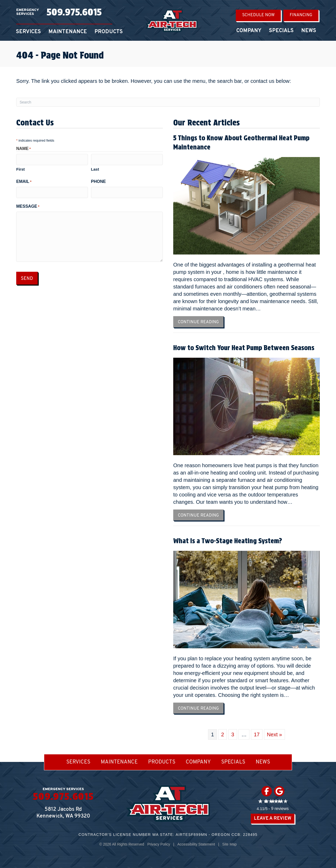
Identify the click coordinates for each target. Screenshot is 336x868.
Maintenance (68, 32)
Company (249, 31)
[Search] (168, 102)
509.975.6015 (74, 12)
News (309, 31)
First (21, 168)
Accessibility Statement (196, 844)
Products (109, 32)
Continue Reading (201, 322)
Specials (281, 31)
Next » (275, 734)
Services (28, 32)
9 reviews (280, 809)
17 (257, 734)
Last (95, 168)
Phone (99, 180)
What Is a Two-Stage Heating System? (228, 541)
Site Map (229, 844)
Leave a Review (273, 818)
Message (28, 204)
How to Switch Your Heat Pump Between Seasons (244, 348)
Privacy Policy (159, 844)
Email (24, 181)
